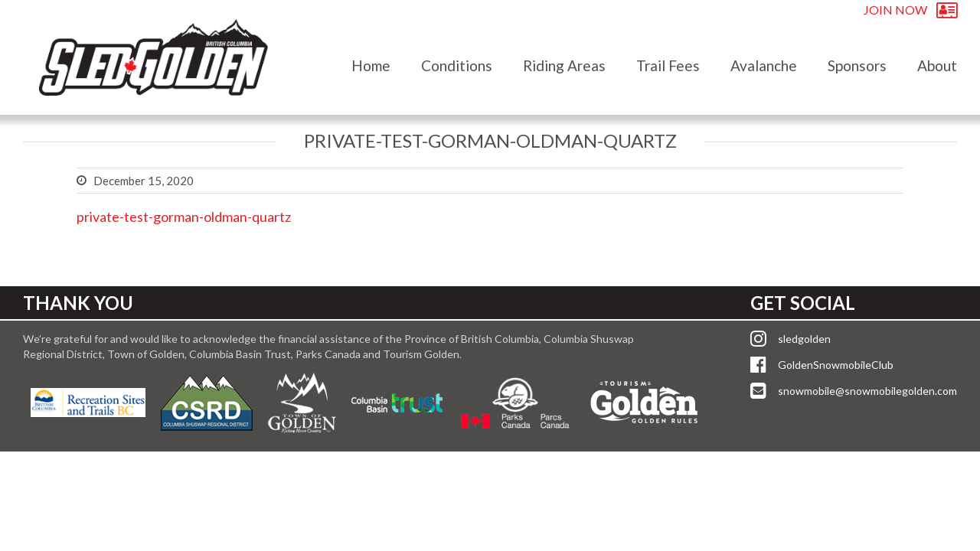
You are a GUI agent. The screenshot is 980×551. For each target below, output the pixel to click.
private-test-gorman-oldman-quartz (184, 217)
